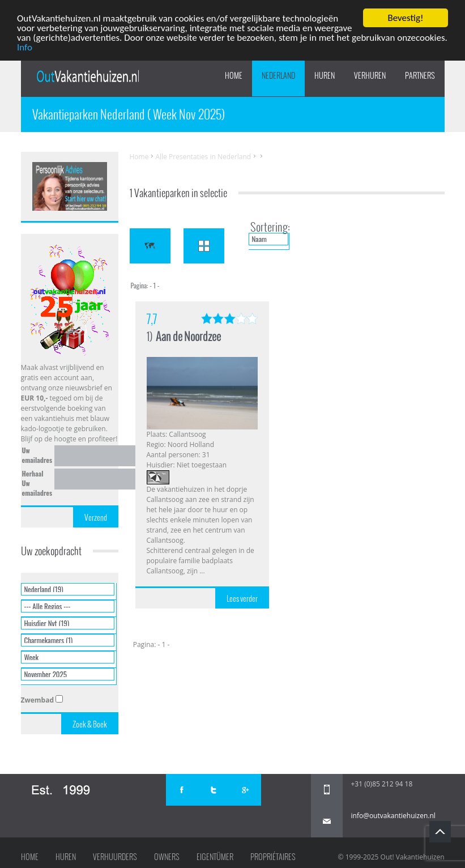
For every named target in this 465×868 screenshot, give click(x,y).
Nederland (278, 75)
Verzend (96, 517)
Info (25, 47)
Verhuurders (115, 857)
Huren (66, 857)
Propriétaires (273, 857)
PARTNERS (420, 75)
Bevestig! (405, 18)
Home (234, 75)
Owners (167, 857)
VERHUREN (370, 75)
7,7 (152, 319)
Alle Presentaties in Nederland (203, 157)
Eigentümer (215, 857)
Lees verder (242, 598)
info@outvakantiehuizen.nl (393, 816)
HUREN (325, 75)
